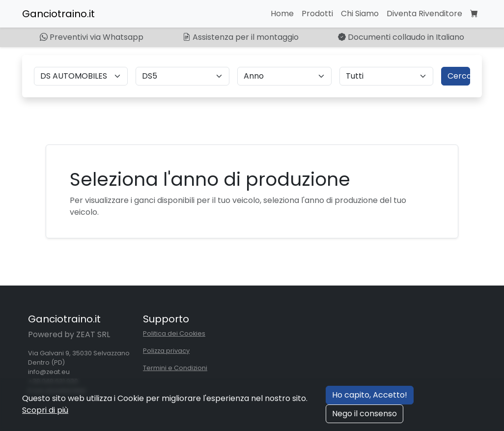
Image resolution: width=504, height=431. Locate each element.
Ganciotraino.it (58, 14)
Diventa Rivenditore (424, 14)
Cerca (459, 76)
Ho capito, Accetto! (370, 395)
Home (282, 14)
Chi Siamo (360, 14)
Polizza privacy (166, 351)
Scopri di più (45, 410)
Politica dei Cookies (174, 333)
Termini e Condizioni (175, 368)
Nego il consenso (364, 414)
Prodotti (317, 14)
